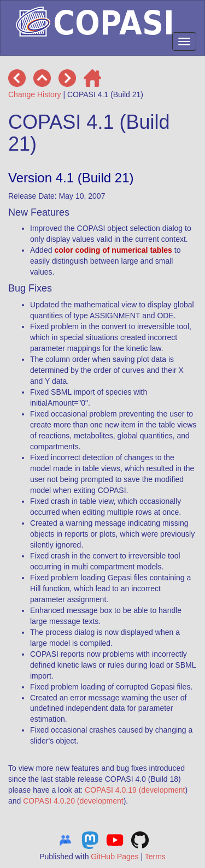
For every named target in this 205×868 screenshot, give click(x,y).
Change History (35, 94)
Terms (155, 857)
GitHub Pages (115, 857)
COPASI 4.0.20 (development (73, 801)
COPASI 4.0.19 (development (135, 790)
